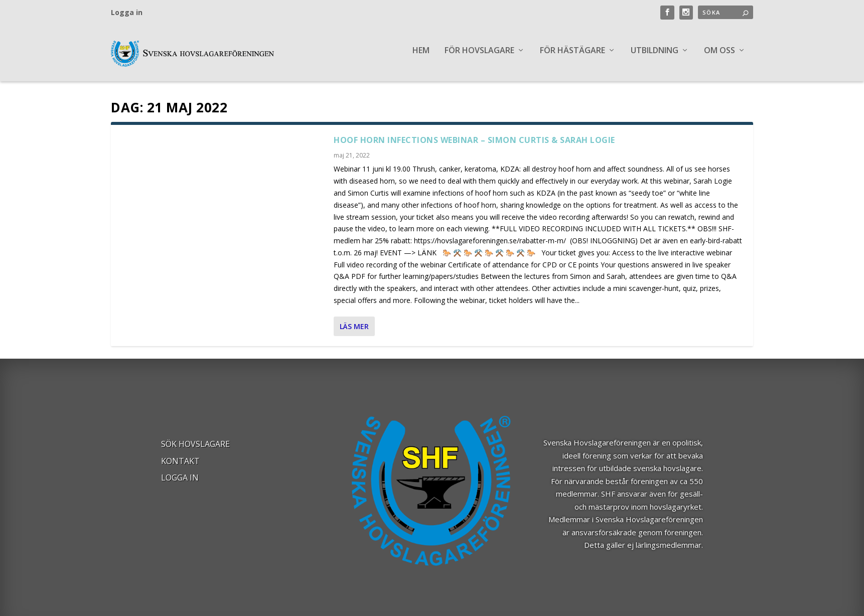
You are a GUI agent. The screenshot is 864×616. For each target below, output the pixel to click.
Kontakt (180, 468)
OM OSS (719, 57)
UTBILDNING (655, 57)
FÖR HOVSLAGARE (479, 57)
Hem (421, 57)
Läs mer (354, 332)
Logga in (127, 12)
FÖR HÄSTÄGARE (572, 57)
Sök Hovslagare (195, 451)
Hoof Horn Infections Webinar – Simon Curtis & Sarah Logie (474, 146)
